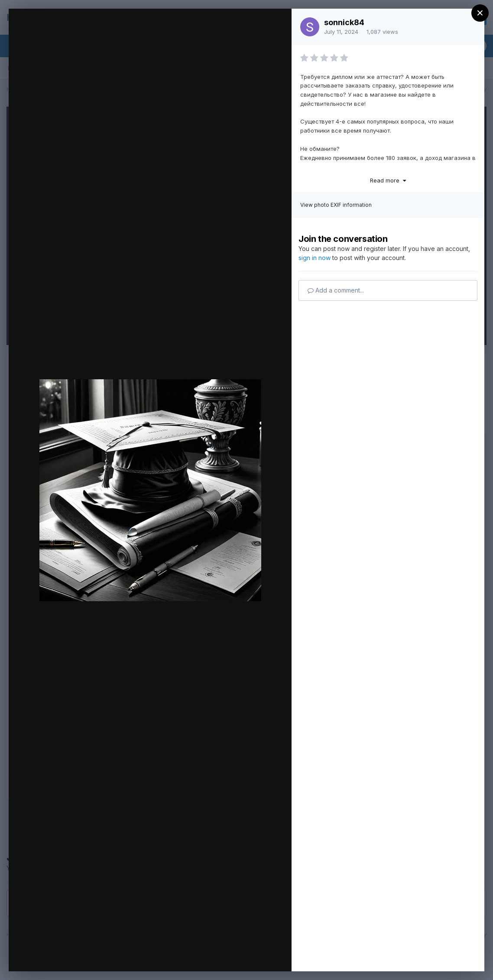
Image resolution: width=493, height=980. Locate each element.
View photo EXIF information (336, 205)
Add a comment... (336, 290)
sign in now (315, 258)
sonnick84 (344, 22)
